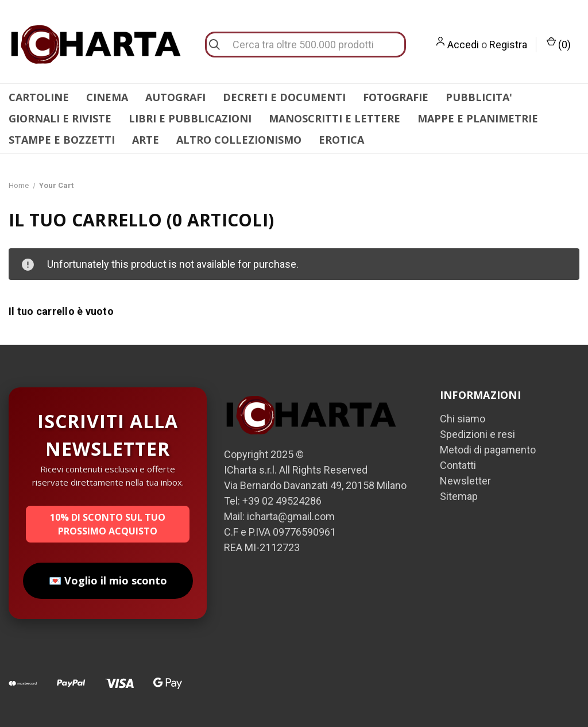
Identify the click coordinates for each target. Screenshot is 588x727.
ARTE (146, 140)
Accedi (463, 45)
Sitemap (459, 496)
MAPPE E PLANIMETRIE (478, 118)
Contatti (458, 465)
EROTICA (341, 140)
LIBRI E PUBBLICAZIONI (190, 118)
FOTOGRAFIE (396, 97)
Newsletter (465, 481)
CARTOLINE (39, 97)
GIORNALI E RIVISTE (60, 118)
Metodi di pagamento (488, 450)
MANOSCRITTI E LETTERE (334, 118)
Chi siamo (463, 419)
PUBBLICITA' (479, 97)
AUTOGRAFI (175, 97)
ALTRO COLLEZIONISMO (239, 140)
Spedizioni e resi (477, 434)
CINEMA (107, 97)
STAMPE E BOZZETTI (62, 140)
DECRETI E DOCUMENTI (284, 97)
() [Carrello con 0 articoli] (559, 44)
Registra (508, 45)
